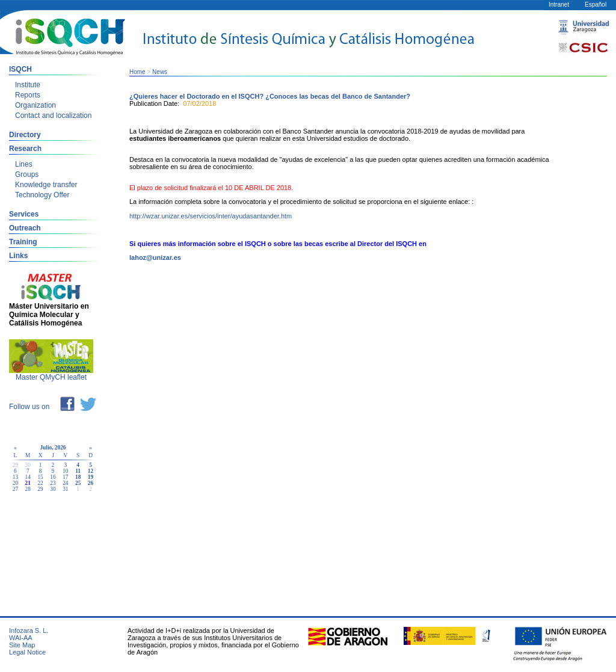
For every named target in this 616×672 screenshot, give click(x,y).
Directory (25, 135)
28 (28, 489)
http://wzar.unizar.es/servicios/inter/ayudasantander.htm (211, 216)
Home (137, 72)
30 (53, 489)
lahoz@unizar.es (155, 257)
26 (91, 483)
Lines (24, 164)
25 (78, 483)
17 (65, 477)
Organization (35, 105)
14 (28, 477)
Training (23, 242)
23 (53, 483)
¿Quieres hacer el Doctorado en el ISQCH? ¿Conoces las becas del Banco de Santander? (270, 96)
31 (65, 489)
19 (91, 477)
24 (65, 483)
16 (53, 477)
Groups (27, 174)
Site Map (22, 645)
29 (40, 489)
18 (78, 477)
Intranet (559, 5)
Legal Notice (27, 652)
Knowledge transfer (46, 185)
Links (18, 256)
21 (28, 483)
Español (596, 5)
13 (15, 477)
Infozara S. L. (29, 630)
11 (78, 471)
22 (40, 483)
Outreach (25, 228)
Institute (28, 85)
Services (24, 214)
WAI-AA (21, 638)
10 (65, 471)
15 (40, 477)
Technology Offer (42, 195)
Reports (28, 95)
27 (15, 489)
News (160, 72)
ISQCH (20, 69)
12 (91, 471)
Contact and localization (53, 116)
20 (15, 483)
